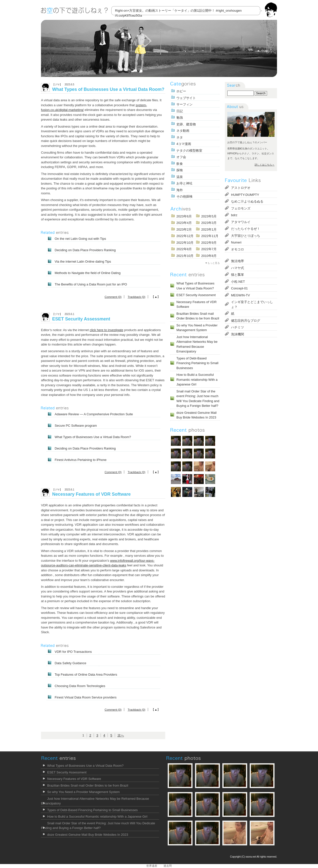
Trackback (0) (137, 297)
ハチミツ (238, 327)
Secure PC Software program (76, 426)
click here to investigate (106, 330)
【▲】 (156, 297)
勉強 (180, 118)
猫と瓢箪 (238, 275)
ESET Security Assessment (81, 319)
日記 (180, 111)
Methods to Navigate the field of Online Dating (88, 273)
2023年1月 (209, 229)
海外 (180, 190)
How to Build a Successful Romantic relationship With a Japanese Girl (197, 380)
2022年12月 (185, 236)
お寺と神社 (184, 183)
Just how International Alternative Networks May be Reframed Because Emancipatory (197, 344)
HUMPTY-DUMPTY (245, 195)
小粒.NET (238, 282)
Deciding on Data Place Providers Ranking (85, 250)
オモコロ (238, 249)
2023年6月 (184, 216)
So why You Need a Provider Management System (197, 328)
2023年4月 (184, 223)
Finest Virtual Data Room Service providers (86, 697)
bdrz (234, 215)
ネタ (180, 137)
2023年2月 (184, 229)
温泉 (180, 177)
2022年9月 (209, 243)
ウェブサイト (186, 98)
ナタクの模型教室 (189, 151)
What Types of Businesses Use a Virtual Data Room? (108, 89)
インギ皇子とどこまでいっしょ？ (252, 304)
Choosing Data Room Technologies (80, 686)
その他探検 (184, 196)
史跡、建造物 (186, 124)
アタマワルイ (241, 222)
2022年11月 (210, 236)
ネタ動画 (183, 131)
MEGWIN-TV (240, 295)
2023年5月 (209, 216)
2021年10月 (185, 256)
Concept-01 (239, 288)
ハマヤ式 (238, 268)
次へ (121, 735)
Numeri (236, 242)
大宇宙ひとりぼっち (246, 236)
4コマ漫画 (184, 144)
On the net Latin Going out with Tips (80, 239)
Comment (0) (113, 297)
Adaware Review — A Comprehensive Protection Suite (94, 414)
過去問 (168, 866)
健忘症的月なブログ (246, 321)
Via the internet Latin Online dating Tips (83, 261)
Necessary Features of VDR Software (91, 494)
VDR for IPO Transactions (73, 652)
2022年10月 (185, 243)
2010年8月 (209, 256)
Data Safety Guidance (70, 663)
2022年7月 (209, 249)
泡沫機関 (238, 334)
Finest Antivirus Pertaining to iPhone (81, 460)
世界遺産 (152, 866)
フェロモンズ (241, 208)
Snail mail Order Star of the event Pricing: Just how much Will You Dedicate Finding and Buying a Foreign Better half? (198, 399)
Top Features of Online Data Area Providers (86, 675)
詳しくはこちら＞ (265, 165)
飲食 (180, 164)
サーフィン (184, 104)
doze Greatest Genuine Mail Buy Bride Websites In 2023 (197, 415)
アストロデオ (241, 188)
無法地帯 (238, 261)
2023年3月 (209, 223)
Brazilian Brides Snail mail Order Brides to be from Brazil (198, 316)
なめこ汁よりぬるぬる (247, 201)
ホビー (181, 91)
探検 (180, 170)
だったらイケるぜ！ (246, 229)
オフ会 (181, 157)
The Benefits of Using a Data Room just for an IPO (91, 284)
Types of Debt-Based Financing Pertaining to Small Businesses (197, 363)
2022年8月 (184, 249)
